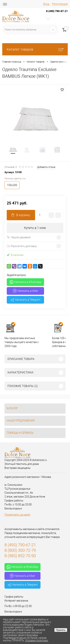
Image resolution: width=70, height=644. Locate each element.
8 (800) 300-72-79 (20, 550)
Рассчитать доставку (22, 246)
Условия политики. (37, 640)
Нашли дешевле (19, 237)
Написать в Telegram (25, 300)
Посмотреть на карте (17, 515)
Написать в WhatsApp (25, 282)
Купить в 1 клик (35, 228)
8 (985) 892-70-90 (20, 556)
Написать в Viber (25, 291)
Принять (61, 630)
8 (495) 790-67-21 (57, 11)
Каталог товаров (35, 49)
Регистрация (60, 4)
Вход (46, 4)
